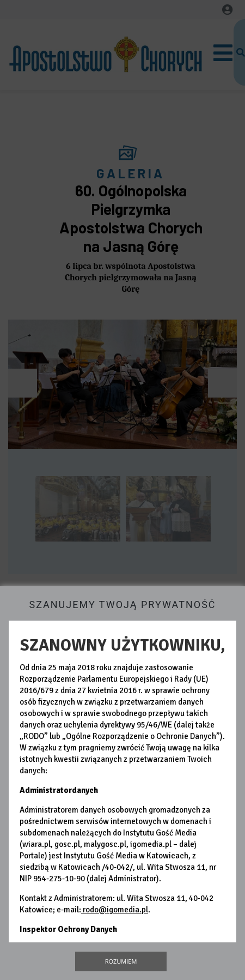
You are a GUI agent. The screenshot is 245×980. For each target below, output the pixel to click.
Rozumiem (121, 961)
